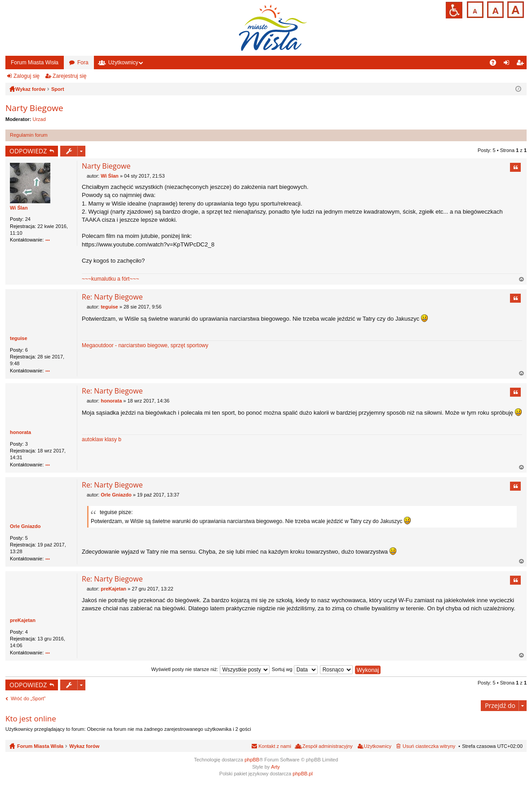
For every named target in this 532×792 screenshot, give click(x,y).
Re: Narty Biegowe (112, 297)
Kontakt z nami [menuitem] (275, 747)
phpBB (252, 760)
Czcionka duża (515, 9)
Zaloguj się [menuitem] (508, 64)
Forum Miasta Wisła (35, 63)
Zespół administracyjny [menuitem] (328, 747)
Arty (275, 767)
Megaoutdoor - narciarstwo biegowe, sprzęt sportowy (145, 346)
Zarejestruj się (69, 76)
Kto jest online (31, 718)
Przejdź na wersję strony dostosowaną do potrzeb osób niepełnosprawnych (454, 10)
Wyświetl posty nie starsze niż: (211, 669)
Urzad (39, 119)
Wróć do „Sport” (28, 699)
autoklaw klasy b (102, 440)
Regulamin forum (29, 135)
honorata (20, 433)
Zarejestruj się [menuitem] (522, 64)
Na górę (522, 280)
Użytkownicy (123, 63)
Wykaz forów (84, 747)
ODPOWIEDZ (28, 151)
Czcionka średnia (494, 9)
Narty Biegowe (34, 108)
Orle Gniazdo (25, 527)
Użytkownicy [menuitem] (378, 747)
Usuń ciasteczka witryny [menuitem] (429, 747)
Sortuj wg (295, 669)
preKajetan (23, 621)
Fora (83, 63)
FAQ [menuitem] (496, 64)
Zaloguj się (27, 76)
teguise (19, 339)
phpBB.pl (303, 774)
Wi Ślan (19, 208)
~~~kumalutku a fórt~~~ (110, 279)
